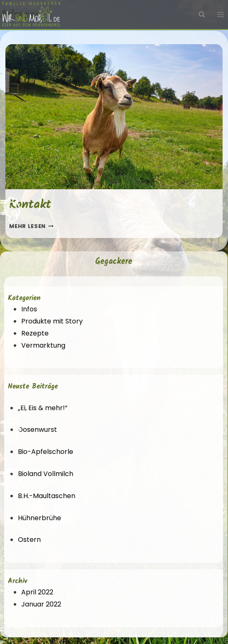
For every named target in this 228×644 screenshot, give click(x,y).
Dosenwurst (37, 430)
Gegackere (114, 262)
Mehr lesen (31, 226)
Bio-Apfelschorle (46, 452)
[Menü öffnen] (220, 15)
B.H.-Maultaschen (47, 496)
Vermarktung (43, 345)
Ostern (29, 540)
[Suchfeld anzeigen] (202, 15)
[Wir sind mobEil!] (31, 15)
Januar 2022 (41, 604)
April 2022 (37, 592)
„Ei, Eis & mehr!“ (43, 408)
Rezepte (35, 333)
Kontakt (30, 205)
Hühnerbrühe (40, 518)
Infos (29, 309)
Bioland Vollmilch (46, 474)
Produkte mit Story (52, 321)
